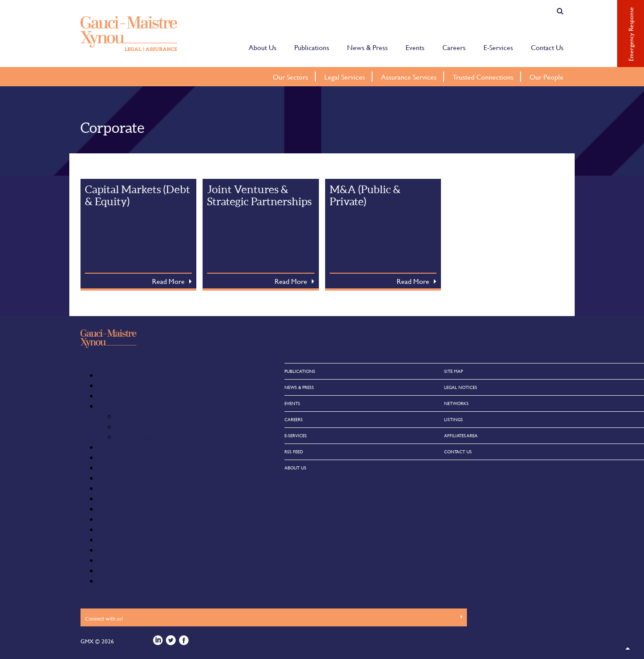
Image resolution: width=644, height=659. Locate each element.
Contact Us (547, 47)
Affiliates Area (119, 386)
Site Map (111, 571)
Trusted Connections (483, 77)
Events (415, 47)
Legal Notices (119, 488)
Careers (454, 47)
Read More (168, 281)
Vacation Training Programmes (160, 437)
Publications (312, 47)
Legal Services (345, 77)
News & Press (367, 47)
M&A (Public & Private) (365, 195)
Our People (547, 77)
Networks (113, 519)
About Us (263, 47)
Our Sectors (290, 77)
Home (108, 478)
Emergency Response (129, 458)
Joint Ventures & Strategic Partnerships (259, 195)
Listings (109, 509)
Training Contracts (143, 427)
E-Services (498, 47)
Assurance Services (409, 77)
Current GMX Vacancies (151, 416)
